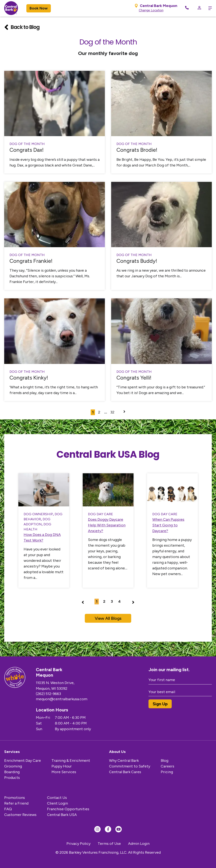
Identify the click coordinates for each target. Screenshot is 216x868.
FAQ (8, 809)
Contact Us (57, 798)
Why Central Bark (124, 761)
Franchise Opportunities (68, 809)
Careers (167, 766)
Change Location (151, 10)
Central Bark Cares (125, 772)
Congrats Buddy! (137, 261)
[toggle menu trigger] (209, 8)
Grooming (13, 766)
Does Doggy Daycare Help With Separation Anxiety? (107, 525)
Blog (165, 761)
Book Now (39, 8)
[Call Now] (187, 8)
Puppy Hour (62, 766)
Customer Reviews (20, 815)
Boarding (12, 772)
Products (12, 778)
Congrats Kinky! (29, 378)
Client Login (57, 803)
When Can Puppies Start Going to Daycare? (168, 525)
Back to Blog (22, 27)
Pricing (167, 772)
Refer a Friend (16, 803)
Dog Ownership (38, 514)
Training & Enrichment (71, 761)
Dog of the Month (27, 144)
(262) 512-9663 (57, 694)
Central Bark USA (62, 815)
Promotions (15, 798)
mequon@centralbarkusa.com (70, 699)
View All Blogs (108, 618)
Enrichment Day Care (23, 761)
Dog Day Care (101, 514)
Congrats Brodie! (137, 150)
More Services (64, 772)
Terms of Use (109, 844)
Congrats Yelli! (134, 378)
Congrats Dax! (27, 150)
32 (112, 412)
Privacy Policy (78, 844)
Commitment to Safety (130, 766)
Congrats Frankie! (31, 261)
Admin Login (139, 844)
